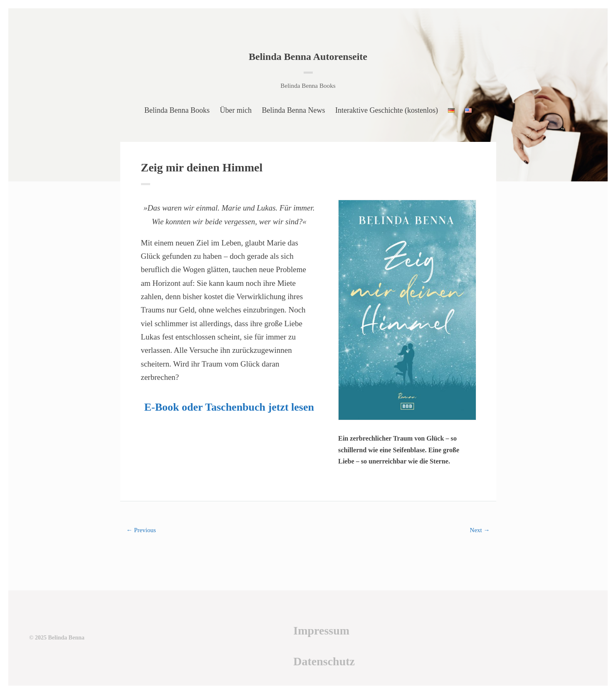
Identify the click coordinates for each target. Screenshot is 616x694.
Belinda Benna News (294, 110)
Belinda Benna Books (177, 110)
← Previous (141, 530)
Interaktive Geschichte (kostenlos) (387, 110)
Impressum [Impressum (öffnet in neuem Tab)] (321, 631)
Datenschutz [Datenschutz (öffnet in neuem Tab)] (324, 661)
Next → (480, 530)
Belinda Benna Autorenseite (308, 57)
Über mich (236, 110)
